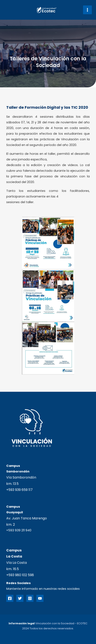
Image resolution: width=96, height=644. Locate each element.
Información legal (22, 623)
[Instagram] (30, 598)
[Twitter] (20, 598)
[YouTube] (40, 598)
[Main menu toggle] (87, 10)
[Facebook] (10, 598)
